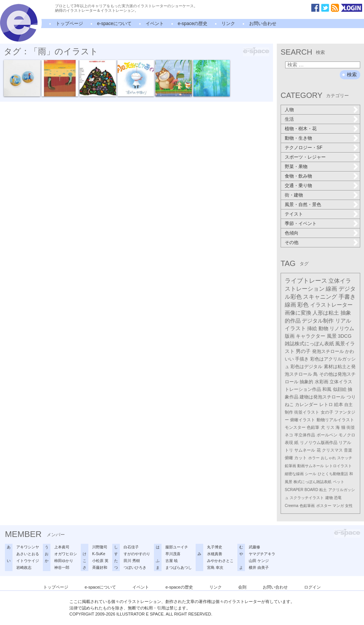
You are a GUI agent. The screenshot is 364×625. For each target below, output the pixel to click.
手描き (302, 359)
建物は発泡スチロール (322, 397)
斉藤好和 (100, 568)
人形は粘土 (326, 313)
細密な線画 (294, 474)
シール (311, 474)
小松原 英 (100, 561)
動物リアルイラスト (335, 420)
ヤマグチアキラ (262, 554)
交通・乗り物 (298, 186)
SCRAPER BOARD (301, 490)
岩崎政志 (24, 568)
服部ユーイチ (177, 547)
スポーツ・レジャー (305, 157)
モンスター (295, 427)
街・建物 (294, 195)
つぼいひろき (135, 568)
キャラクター (311, 336)
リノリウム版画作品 (319, 442)
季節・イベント (301, 224)
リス (330, 427)
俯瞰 (289, 458)
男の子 (303, 351)
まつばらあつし (179, 568)
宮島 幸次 (215, 568)
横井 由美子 (259, 568)
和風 (327, 389)
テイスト (294, 214)
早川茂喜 (173, 554)
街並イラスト (307, 412)
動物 (323, 328)
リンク (228, 24)
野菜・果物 (296, 167)
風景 (332, 336)
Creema (292, 506)
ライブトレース (306, 281)
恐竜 (338, 498)
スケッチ (345, 458)
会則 (242, 587)
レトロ (326, 405)
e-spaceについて (114, 24)
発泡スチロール (328, 351)
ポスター (324, 506)
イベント (155, 24)
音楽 (348, 450)
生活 (289, 119)
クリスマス (332, 450)
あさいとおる (28, 554)
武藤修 (254, 547)
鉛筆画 (290, 466)
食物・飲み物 (298, 176)
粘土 (323, 490)
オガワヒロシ (66, 554)
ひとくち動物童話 (333, 474)
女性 (349, 506)
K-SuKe (99, 554)
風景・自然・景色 (303, 205)
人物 (289, 110)
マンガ (338, 506)
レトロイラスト (339, 466)
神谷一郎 (62, 568)
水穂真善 (215, 554)
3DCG (345, 336)
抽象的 (306, 382)
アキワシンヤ (28, 547)
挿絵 (312, 328)
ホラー (314, 458)
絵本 (339, 405)
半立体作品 (305, 435)
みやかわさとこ (220, 561)
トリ (289, 450)
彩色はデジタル (306, 367)
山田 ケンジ (259, 561)
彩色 (303, 305)
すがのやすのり (137, 554)
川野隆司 (100, 547)
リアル (345, 442)
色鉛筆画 (307, 506)
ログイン (312, 587)
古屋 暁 (172, 561)
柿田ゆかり (64, 561)
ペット (339, 482)
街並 (351, 427)
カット (300, 458)
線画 (331, 289)
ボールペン (327, 435)
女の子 (327, 412)
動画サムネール (311, 466)
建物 (329, 498)
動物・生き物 (298, 138)
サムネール (305, 450)
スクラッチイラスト (307, 498)
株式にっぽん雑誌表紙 (312, 482)
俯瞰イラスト (303, 420)
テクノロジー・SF (304, 148)
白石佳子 (131, 547)
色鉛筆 (313, 427)
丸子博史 (215, 547)
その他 (292, 242)
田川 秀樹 (132, 561)
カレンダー (306, 405)
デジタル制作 (318, 321)
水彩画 (322, 382)
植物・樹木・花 (301, 129)
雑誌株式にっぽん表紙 (309, 344)
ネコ (289, 435)
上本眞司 (62, 547)
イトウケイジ (28, 561)
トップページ (69, 24)
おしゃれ (328, 458)
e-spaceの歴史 (193, 24)
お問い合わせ (263, 24)
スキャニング (320, 297)
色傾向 (292, 233)
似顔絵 (340, 389)
